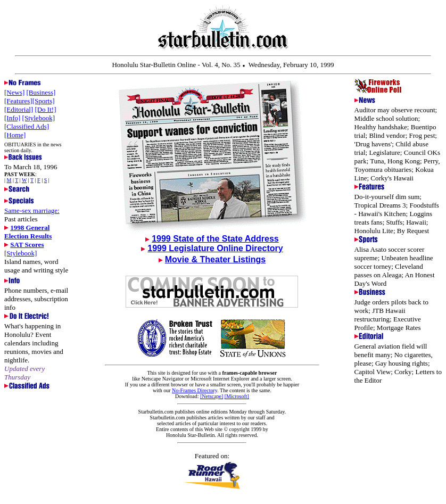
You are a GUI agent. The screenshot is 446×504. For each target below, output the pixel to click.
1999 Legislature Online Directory (215, 248)
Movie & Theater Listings (215, 259)
